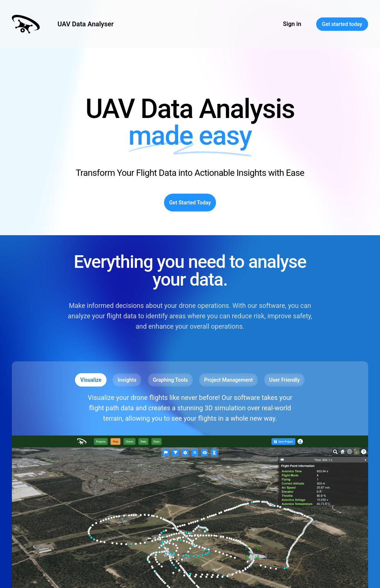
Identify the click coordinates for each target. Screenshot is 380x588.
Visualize (91, 380)
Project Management (228, 380)
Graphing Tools (170, 380)
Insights (127, 380)
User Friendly (284, 380)
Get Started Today (190, 203)
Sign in (292, 24)
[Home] (26, 24)
